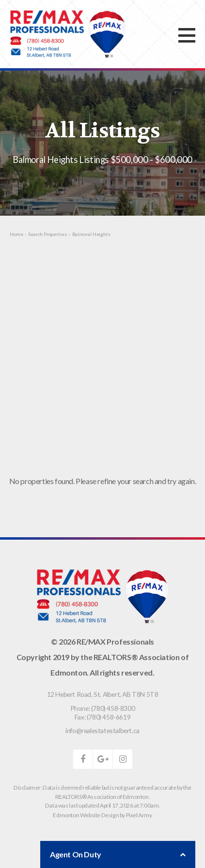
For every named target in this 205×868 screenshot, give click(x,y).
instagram (123, 759)
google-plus (103, 759)
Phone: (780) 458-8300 (103, 708)
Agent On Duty (118, 854)
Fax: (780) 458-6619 (102, 717)
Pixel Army (139, 815)
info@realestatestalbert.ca (102, 730)
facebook (83, 759)
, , (103, 694)
